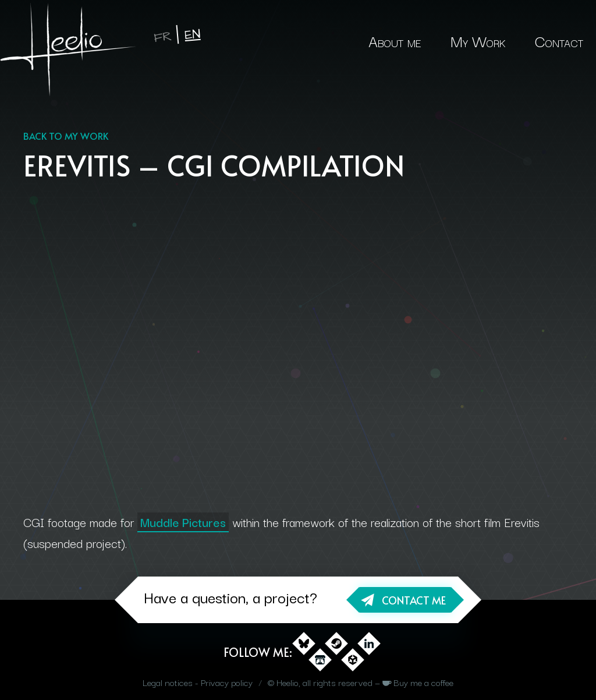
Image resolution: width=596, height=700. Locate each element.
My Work (478, 40)
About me (395, 40)
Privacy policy (227, 682)
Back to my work (66, 136)
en (193, 35)
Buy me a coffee (423, 682)
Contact (559, 40)
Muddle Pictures (183, 522)
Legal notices (168, 682)
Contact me (414, 600)
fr (163, 37)
